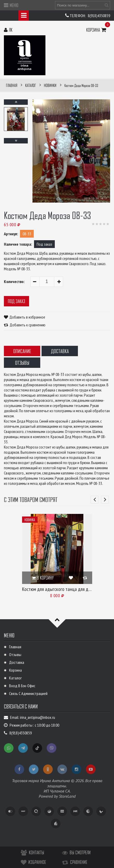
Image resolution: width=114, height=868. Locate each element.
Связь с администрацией (28, 693)
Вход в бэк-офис (22, 686)
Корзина (97, 30)
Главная (15, 647)
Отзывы (22, 363)
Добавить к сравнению (28, 325)
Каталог (15, 678)
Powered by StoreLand (57, 796)
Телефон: (78, 16)
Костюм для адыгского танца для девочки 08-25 (68, 589)
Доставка (60, 351)
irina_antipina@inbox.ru (38, 717)
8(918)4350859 (99, 16)
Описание (22, 351)
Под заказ (16, 301)
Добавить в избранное (27, 317)
